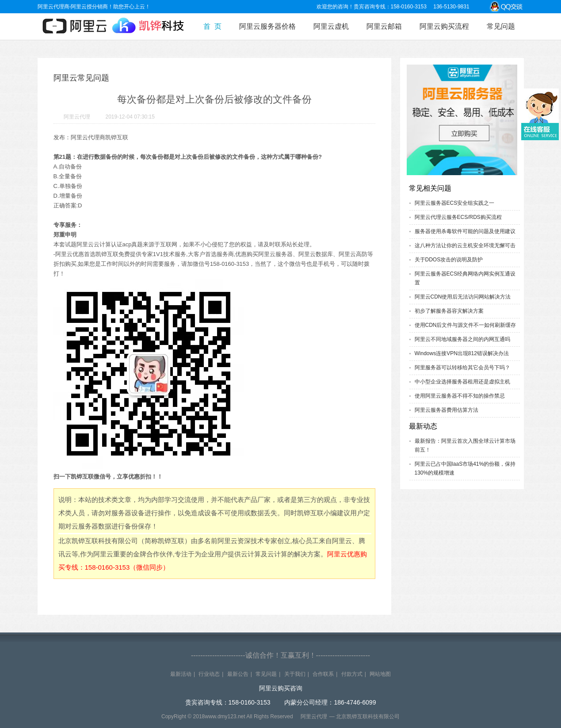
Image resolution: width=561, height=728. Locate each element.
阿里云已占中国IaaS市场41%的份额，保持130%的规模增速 (465, 468)
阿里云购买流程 (444, 26)
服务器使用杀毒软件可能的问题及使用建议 (465, 231)
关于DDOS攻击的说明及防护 (449, 260)
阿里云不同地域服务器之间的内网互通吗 (462, 339)
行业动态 (209, 674)
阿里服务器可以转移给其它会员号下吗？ (462, 368)
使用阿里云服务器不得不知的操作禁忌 (460, 396)
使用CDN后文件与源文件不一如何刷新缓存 (466, 325)
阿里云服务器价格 (267, 26)
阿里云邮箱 (384, 26)
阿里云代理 (77, 117)
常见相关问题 (430, 188)
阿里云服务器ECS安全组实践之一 (455, 203)
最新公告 (238, 674)
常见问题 (501, 26)
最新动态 (423, 426)
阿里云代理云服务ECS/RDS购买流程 (458, 217)
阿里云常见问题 (81, 78)
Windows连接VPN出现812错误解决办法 (462, 353)
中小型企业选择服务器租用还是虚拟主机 (462, 382)
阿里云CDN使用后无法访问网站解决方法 (463, 297)
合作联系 (323, 674)
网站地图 (380, 674)
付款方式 (352, 674)
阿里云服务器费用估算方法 (447, 410)
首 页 (212, 26)
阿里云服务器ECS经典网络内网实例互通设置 (465, 278)
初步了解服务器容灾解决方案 (449, 311)
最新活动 (181, 674)
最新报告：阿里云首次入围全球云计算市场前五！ (465, 445)
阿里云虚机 (331, 26)
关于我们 (295, 674)
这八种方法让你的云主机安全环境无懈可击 (465, 245)
